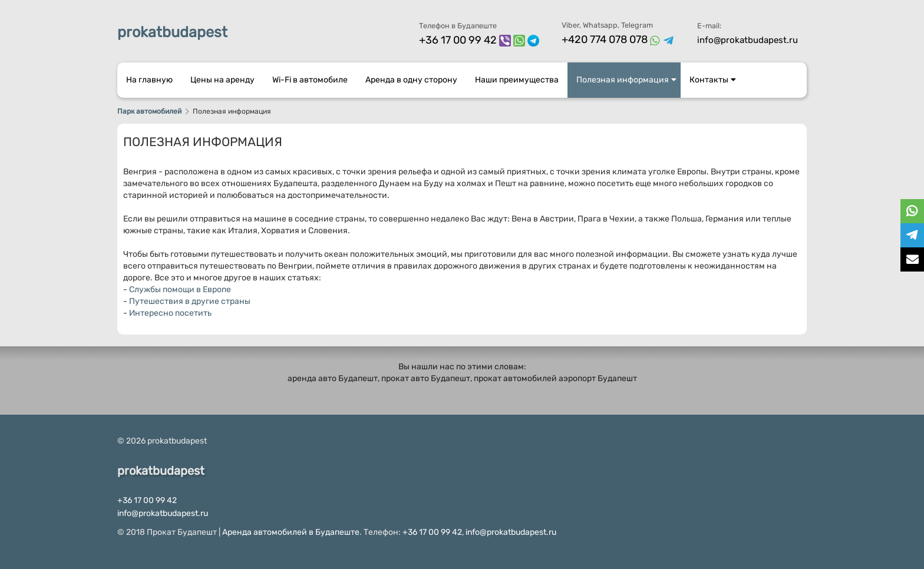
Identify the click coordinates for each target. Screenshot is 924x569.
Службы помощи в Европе (180, 290)
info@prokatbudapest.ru (748, 40)
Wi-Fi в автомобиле (310, 80)
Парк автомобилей (149, 111)
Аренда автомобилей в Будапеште (291, 532)
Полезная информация (626, 80)
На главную (149, 80)
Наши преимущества (517, 80)
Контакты (713, 80)
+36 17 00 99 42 (458, 40)
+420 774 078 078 (605, 39)
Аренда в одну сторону (411, 80)
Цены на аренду (222, 80)
